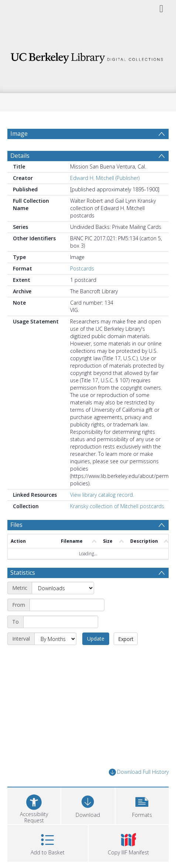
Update (96, 639)
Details (20, 156)
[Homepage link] (88, 56)
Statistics (23, 573)
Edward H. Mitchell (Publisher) (105, 178)
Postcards (82, 268)
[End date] (61, 622)
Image (19, 134)
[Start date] (67, 605)
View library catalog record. (102, 495)
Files (16, 525)
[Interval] (55, 639)
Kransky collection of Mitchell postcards (117, 506)
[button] (142, 805)
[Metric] (63, 588)
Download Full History (139, 772)
